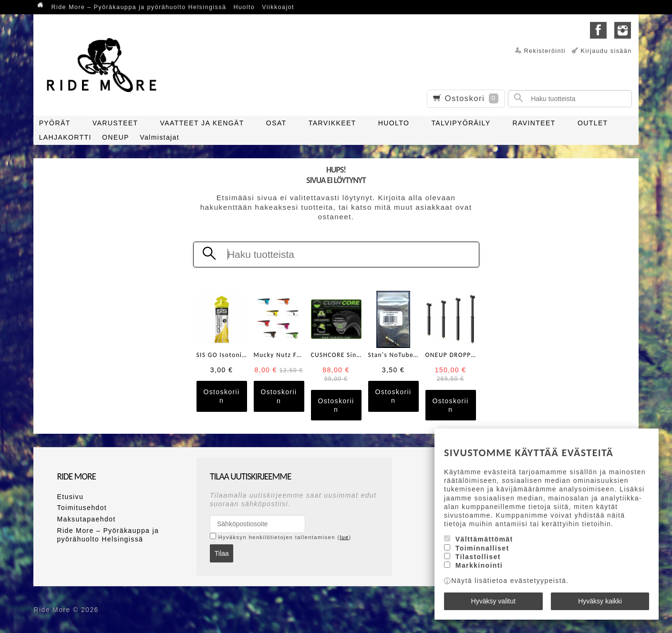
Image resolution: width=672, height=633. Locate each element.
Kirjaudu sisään (606, 51)
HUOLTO (394, 123)
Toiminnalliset (482, 548)
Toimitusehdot (82, 508)
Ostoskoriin (221, 396)
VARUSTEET (115, 123)
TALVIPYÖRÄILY (461, 123)
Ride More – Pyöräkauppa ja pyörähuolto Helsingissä (139, 7)
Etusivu (70, 497)
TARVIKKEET (332, 123)
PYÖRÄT (55, 123)
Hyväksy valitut (493, 601)
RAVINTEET (534, 123)
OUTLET (593, 123)
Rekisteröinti (545, 51)
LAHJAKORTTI (65, 137)
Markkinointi (479, 565)
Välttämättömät (484, 539)
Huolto (244, 7)
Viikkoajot (278, 7)
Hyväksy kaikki (600, 601)
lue (344, 537)
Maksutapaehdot (86, 519)
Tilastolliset (478, 557)
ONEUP (116, 137)
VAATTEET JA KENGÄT (202, 123)
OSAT (276, 123)
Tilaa (222, 553)
